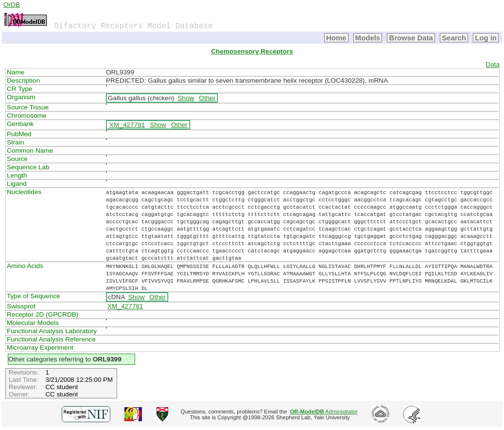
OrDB (12, 5)
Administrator (324, 412)
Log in (486, 38)
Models (368, 38)
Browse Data (411, 38)
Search (454, 38)
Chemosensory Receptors (252, 51)
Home (336, 38)
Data (493, 64)
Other (207, 98)
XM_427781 (127, 125)
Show (186, 98)
